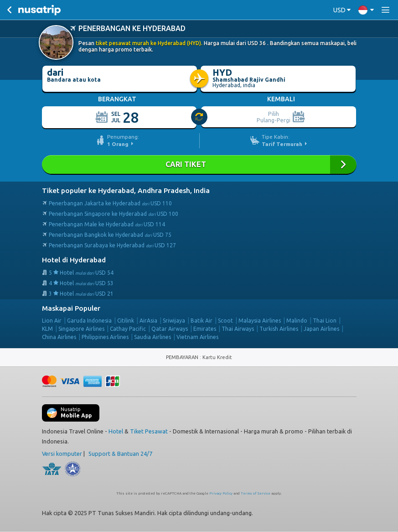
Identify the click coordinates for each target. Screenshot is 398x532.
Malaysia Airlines (260, 321)
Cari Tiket (199, 164)
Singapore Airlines (81, 329)
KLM (47, 329)
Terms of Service (256, 493)
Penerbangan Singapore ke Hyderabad (114, 214)
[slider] (200, 117)
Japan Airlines (321, 329)
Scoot (225, 321)
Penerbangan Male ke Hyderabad (107, 224)
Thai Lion (325, 321)
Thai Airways (238, 329)
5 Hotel (81, 273)
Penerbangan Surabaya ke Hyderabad (112, 245)
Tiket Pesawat (149, 431)
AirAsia (148, 321)
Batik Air (202, 321)
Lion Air (52, 321)
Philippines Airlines (105, 337)
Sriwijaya (174, 321)
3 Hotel (81, 294)
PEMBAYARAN (183, 357)
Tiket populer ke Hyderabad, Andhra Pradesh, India (126, 190)
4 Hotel (81, 283)
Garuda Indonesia (89, 321)
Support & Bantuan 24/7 (120, 454)
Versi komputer (62, 454)
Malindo (297, 321)
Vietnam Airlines (197, 337)
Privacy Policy (221, 493)
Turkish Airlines (279, 329)
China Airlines (59, 337)
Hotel (116, 431)
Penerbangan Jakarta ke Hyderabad (110, 203)
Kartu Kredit (217, 357)
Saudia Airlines (152, 337)
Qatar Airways (170, 329)
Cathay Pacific (128, 329)
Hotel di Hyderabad (74, 260)
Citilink (126, 321)
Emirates (205, 329)
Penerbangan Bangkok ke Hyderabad (110, 235)
